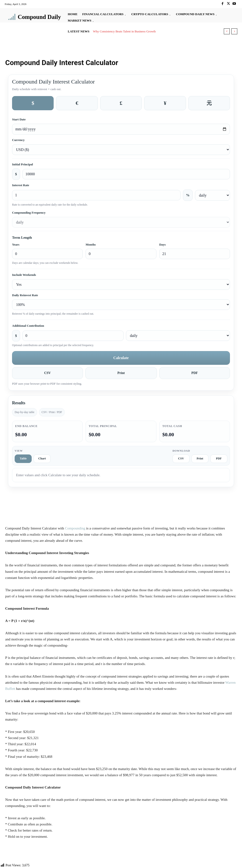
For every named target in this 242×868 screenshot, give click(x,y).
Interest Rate (21, 185)
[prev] (227, 31)
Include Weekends (24, 275)
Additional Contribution (28, 326)
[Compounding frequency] (121, 222)
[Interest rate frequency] (212, 195)
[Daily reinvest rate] (121, 305)
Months (91, 245)
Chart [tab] (42, 458)
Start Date (19, 119)
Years (16, 245)
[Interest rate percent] (96, 195)
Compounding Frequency (29, 213)
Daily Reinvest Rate (25, 295)
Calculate (121, 358)
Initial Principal (22, 164)
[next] (234, 31)
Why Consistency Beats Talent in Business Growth (124, 31)
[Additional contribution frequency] (178, 336)
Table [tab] (23, 458)
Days (162, 245)
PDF (195, 373)
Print (121, 373)
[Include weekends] (121, 284)
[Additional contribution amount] (73, 336)
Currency (18, 140)
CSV (48, 373)
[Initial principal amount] (126, 174)
